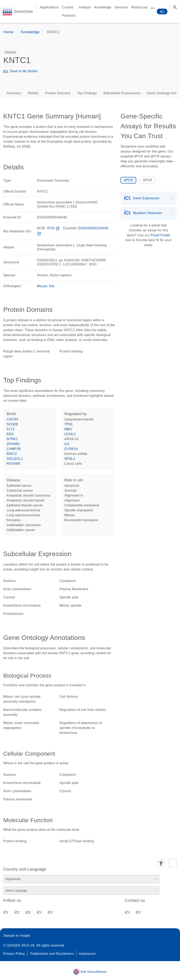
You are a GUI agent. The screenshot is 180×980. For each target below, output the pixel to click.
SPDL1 (70, 459)
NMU (68, 429)
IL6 (67, 444)
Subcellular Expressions (122, 93)
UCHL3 (70, 434)
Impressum (87, 954)
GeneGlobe (23, 11)
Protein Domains (58, 93)
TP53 (69, 424)
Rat (52, 286)
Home (8, 32)
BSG (10, 434)
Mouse (42, 286)
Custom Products (69, 11)
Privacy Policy (14, 954)
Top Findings (87, 93)
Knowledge (103, 7)
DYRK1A (71, 449)
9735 (54, 228)
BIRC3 (12, 454)
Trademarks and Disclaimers (52, 954)
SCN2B (12, 424)
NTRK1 (12, 439)
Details (33, 93)
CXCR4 (12, 419)
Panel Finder (160, 235)
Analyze (85, 7)
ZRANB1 (13, 444)
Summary (14, 93)
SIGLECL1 (15, 459)
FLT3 (10, 429)
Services (121, 7)
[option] (10, 52)
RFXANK (13, 464)
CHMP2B (14, 449)
